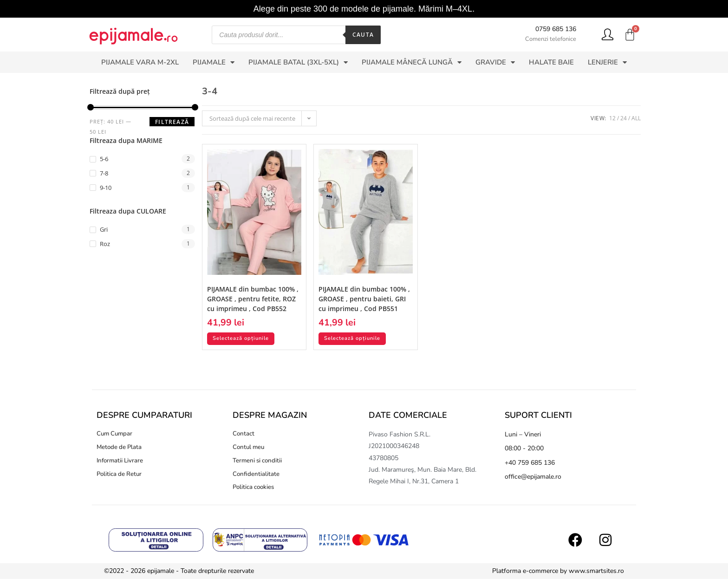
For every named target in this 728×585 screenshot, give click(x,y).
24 (624, 118)
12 (612, 118)
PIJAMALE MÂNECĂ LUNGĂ (412, 62)
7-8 (104, 173)
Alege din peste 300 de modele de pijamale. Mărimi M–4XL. (364, 9)
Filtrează (172, 122)
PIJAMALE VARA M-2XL (140, 62)
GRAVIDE (495, 62)
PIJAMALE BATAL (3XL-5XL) (298, 62)
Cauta (363, 35)
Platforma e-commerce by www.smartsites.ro (558, 577)
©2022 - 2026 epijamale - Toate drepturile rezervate (179, 577)
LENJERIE (607, 62)
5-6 (104, 159)
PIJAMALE (214, 62)
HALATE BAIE (551, 62)
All (636, 118)
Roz (105, 244)
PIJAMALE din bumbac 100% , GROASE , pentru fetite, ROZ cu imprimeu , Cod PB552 (253, 299)
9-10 (106, 188)
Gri (104, 229)
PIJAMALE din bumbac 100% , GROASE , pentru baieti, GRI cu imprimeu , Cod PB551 (364, 299)
